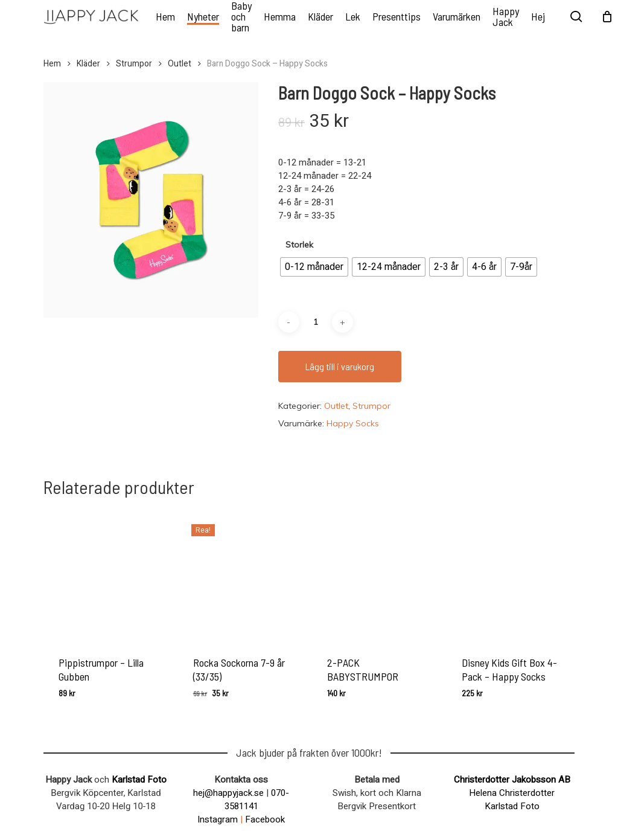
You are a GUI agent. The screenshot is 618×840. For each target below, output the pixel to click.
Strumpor (134, 64)
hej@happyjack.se (228, 793)
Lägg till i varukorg (340, 366)
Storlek (299, 245)
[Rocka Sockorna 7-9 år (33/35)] (242, 575)
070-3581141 (257, 800)
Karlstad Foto (139, 780)
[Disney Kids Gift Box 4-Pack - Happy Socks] (510, 575)
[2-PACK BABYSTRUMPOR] (376, 575)
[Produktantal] (316, 322)
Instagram (218, 819)
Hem (52, 64)
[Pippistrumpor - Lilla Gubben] (107, 575)
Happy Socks (353, 423)
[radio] (314, 267)
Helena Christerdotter (512, 793)
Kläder (88, 64)
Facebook (265, 819)
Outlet (180, 64)
